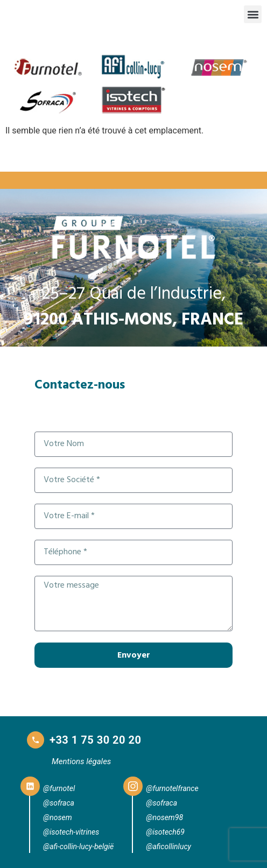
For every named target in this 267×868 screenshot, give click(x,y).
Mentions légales (81, 761)
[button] (253, 14)
